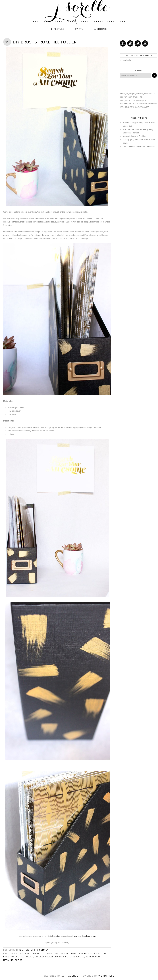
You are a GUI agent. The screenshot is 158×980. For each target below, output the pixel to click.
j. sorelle (79, 12)
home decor (93, 957)
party (79, 29)
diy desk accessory (46, 957)
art (57, 953)
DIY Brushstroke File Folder (45, 42)
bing (76, 936)
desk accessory (87, 953)
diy (29, 953)
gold (81, 957)
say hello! (127, 60)
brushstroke (69, 953)
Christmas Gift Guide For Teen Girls (139, 146)
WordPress (106, 976)
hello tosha (57, 936)
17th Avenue (70, 976)
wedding (101, 29)
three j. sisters (25, 950)
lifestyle (58, 29)
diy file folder (68, 957)
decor (22, 953)
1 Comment (44, 950)
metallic (8, 960)
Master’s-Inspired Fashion (134, 136)
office (19, 960)
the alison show (89, 936)
